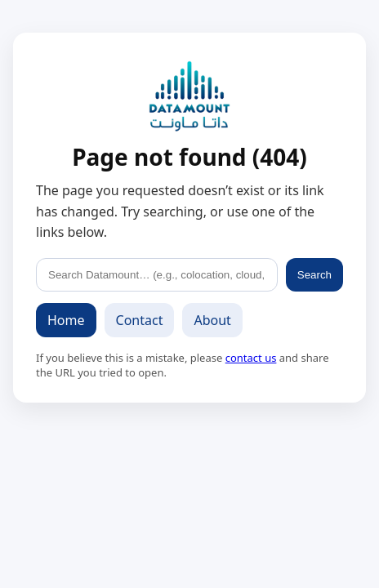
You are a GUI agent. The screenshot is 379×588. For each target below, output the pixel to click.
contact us (251, 358)
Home (66, 320)
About (212, 320)
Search (314, 275)
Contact (140, 320)
